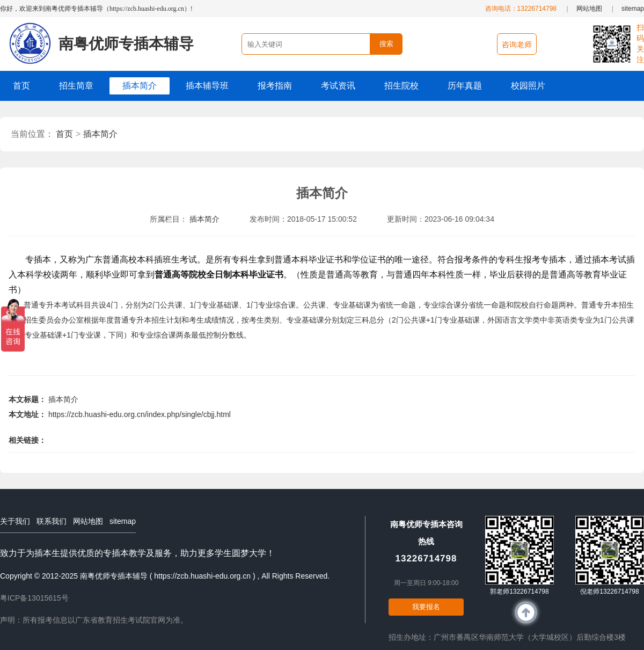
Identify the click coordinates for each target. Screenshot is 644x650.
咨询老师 (517, 45)
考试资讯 (338, 86)
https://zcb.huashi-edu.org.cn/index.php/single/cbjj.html (140, 414)
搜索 (386, 44)
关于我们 (15, 521)
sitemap (633, 9)
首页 (21, 86)
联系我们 (52, 521)
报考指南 (275, 86)
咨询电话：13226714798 (521, 9)
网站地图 (589, 9)
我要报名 (426, 607)
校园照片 (528, 86)
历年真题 (465, 86)
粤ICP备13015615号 (34, 598)
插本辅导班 (207, 86)
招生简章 (76, 86)
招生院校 (401, 86)
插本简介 (140, 86)
